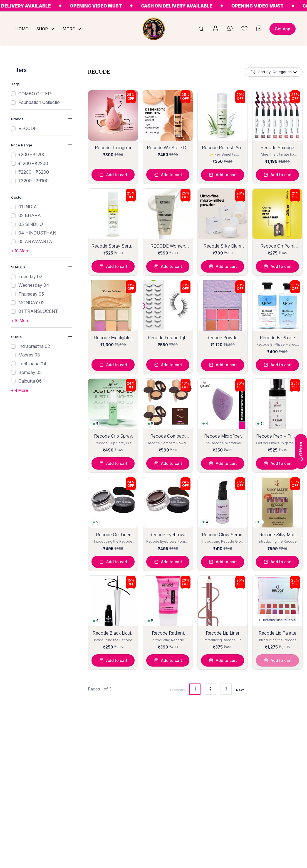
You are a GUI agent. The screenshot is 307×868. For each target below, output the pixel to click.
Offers (301, 452)
